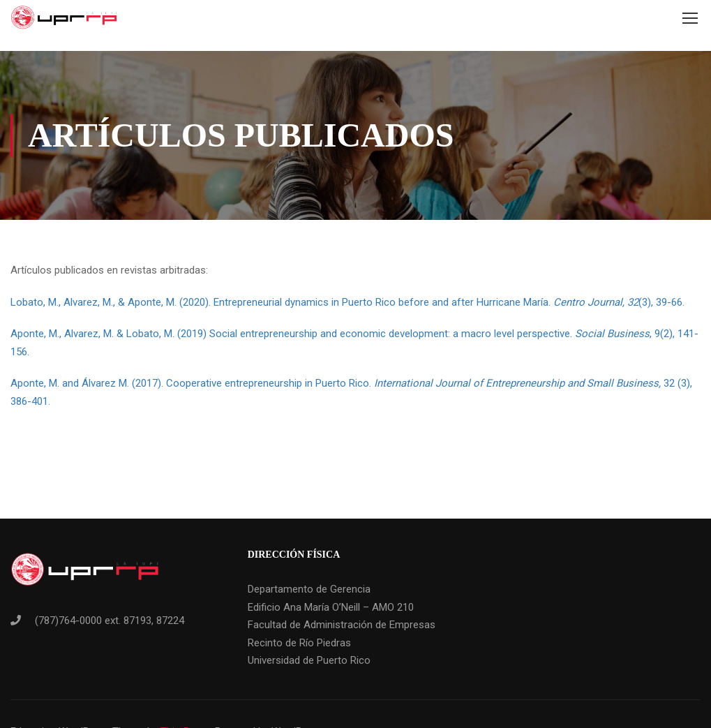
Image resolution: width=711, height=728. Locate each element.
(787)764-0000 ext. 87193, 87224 (110, 621)
